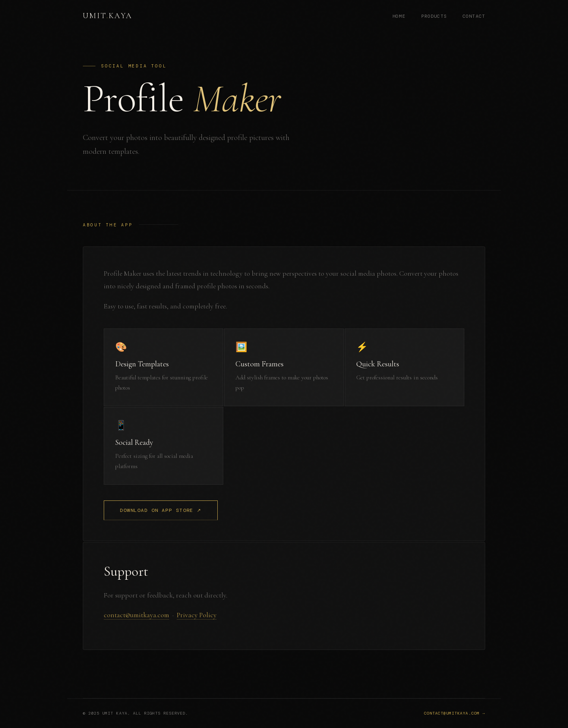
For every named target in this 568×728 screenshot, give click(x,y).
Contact (474, 16)
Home (399, 16)
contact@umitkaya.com (136, 615)
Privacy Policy (197, 615)
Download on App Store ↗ (161, 510)
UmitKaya (108, 16)
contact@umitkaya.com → (455, 714)
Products (434, 16)
